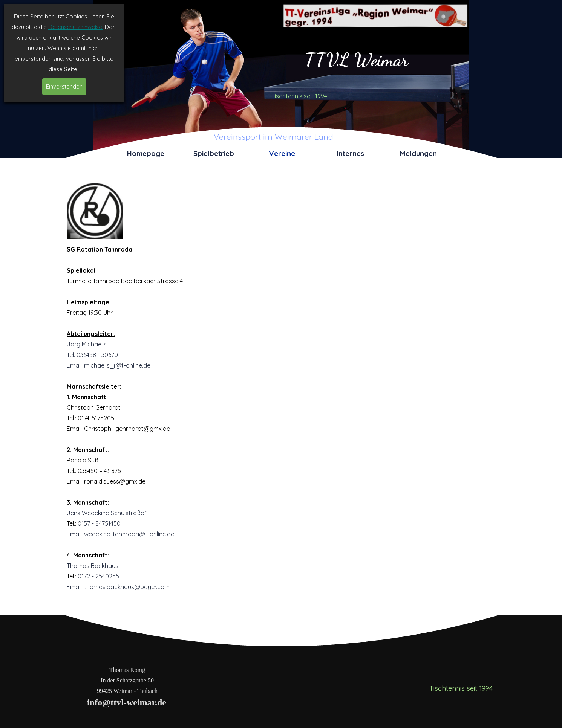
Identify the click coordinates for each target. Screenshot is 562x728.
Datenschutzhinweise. (76, 27)
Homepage (146, 153)
